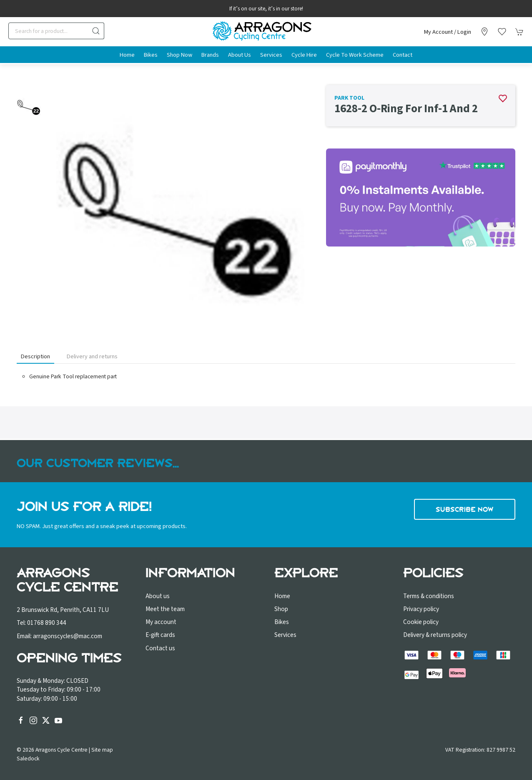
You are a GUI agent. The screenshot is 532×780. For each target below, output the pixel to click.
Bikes (282, 622)
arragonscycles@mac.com (68, 636)
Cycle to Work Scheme (355, 55)
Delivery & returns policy (435, 635)
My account (161, 622)
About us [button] (240, 55)
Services (285, 635)
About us (158, 596)
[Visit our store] (484, 32)
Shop (281, 609)
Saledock (28, 759)
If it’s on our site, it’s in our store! (266, 9)
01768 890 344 (47, 623)
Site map (102, 750)
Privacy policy (421, 609)
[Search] (56, 31)
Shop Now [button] (179, 55)
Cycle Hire (304, 55)
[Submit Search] (96, 31)
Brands (210, 55)
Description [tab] (35, 356)
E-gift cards (160, 635)
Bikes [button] (151, 55)
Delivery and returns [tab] (92, 356)
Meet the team (165, 609)
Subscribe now (465, 509)
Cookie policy (421, 622)
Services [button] (271, 55)
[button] (502, 32)
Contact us (160, 648)
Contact (403, 55)
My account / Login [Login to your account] (448, 32)
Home (127, 55)
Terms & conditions (429, 596)
